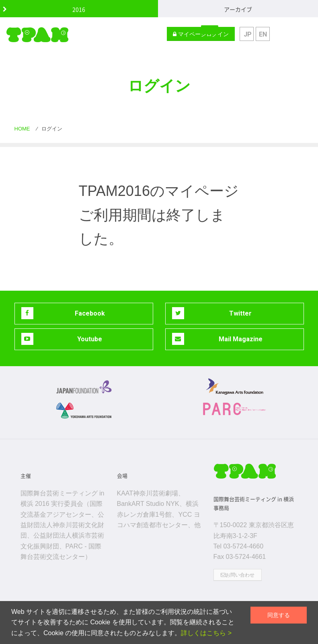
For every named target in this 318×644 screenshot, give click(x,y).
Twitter (212, 313)
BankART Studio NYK (148, 504)
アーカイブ (238, 9)
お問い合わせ (238, 575)
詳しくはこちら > (206, 633)
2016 (79, 9)
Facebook (63, 313)
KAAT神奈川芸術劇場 (148, 493)
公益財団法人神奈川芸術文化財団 (62, 525)
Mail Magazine (217, 339)
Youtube (62, 339)
